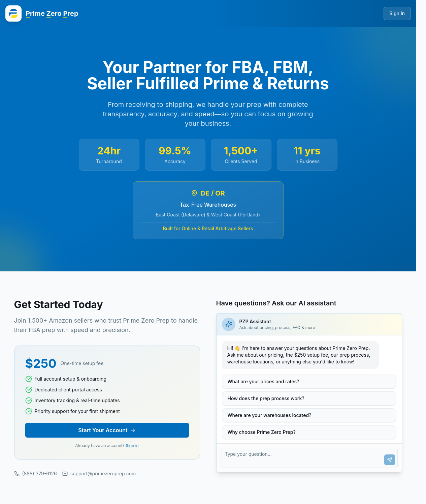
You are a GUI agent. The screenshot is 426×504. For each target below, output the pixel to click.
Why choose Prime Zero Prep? (262, 432)
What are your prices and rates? (264, 381)
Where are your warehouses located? (270, 415)
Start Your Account (107, 430)
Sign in (132, 446)
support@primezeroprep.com (99, 473)
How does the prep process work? (266, 398)
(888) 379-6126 (36, 473)
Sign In (397, 13)
